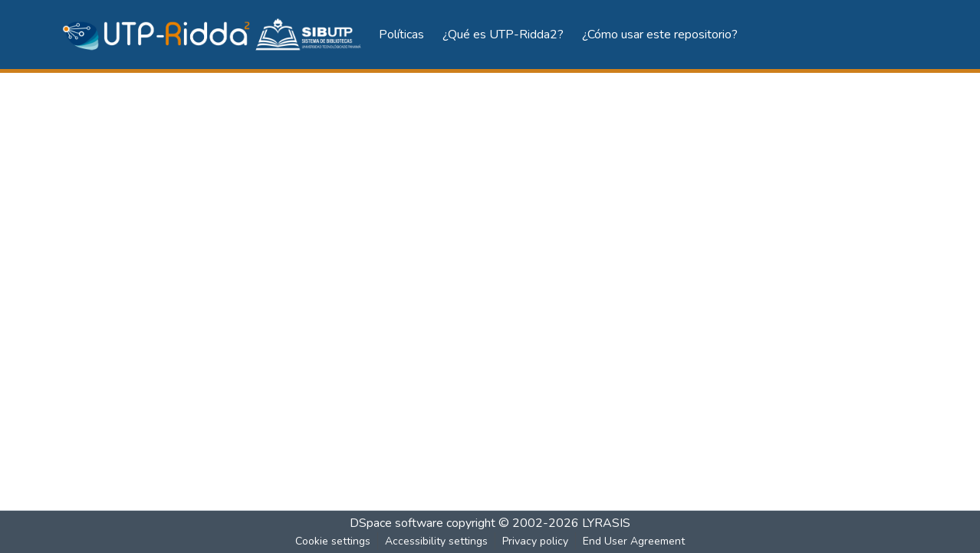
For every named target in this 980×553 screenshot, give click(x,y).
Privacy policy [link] (535, 541)
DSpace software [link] (396, 523)
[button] (213, 35)
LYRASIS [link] (606, 523)
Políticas (401, 35)
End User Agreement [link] (634, 541)
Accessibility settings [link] (436, 541)
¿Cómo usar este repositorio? (660, 35)
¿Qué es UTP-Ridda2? (503, 35)
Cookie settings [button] (333, 541)
